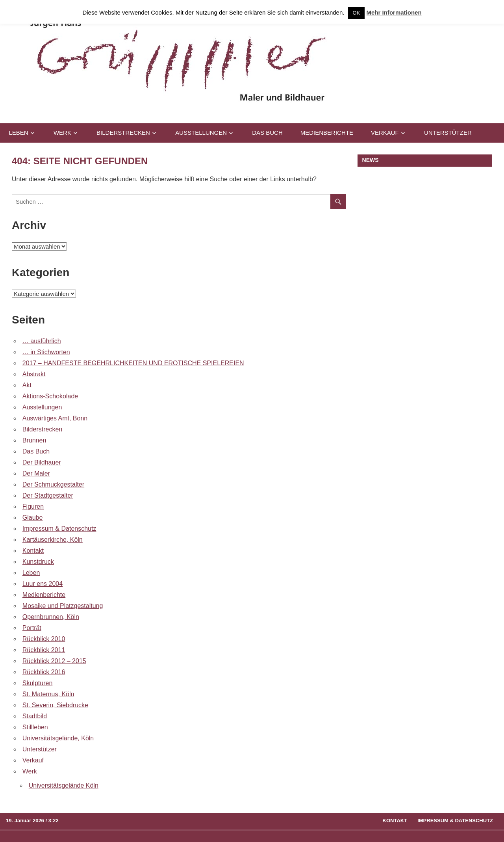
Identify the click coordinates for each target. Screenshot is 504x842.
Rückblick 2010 (44, 639)
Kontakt (33, 551)
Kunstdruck (38, 562)
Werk (62, 133)
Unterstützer (448, 133)
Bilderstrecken (123, 133)
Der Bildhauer (42, 462)
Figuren (33, 507)
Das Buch (267, 133)
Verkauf (385, 133)
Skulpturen (38, 683)
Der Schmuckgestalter (53, 484)
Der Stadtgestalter (48, 495)
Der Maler (36, 473)
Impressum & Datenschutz (59, 529)
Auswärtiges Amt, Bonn (55, 418)
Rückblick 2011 (44, 650)
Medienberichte (327, 133)
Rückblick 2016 (44, 672)
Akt (27, 385)
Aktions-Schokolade (50, 396)
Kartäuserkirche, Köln (53, 540)
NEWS (371, 160)
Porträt (32, 628)
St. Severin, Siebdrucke (55, 705)
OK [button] (357, 13)
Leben (19, 133)
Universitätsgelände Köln (64, 785)
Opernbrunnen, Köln (51, 617)
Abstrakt (34, 374)
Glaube (33, 518)
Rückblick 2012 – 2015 (54, 661)
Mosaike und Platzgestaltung (63, 606)
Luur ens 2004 (43, 584)
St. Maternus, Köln (48, 694)
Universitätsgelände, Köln (58, 738)
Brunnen (34, 440)
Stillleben (35, 727)
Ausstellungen (201, 133)
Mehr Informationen (394, 12)
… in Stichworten (46, 352)
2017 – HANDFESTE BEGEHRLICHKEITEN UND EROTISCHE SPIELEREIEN (133, 363)
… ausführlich (42, 341)
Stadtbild (35, 716)
